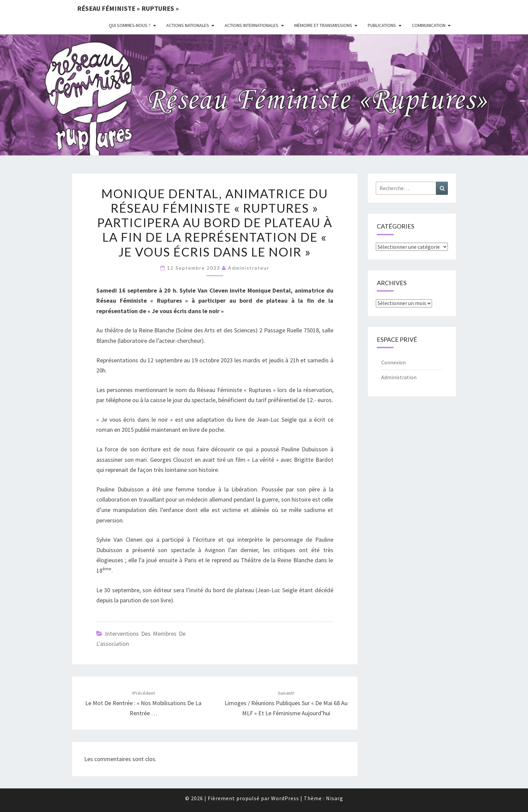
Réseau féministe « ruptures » (128, 8)
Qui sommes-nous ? (130, 25)
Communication (429, 25)
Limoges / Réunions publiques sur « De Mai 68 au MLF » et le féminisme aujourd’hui (286, 703)
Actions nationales (188, 25)
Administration (399, 377)
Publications (382, 25)
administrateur (249, 268)
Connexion (393, 362)
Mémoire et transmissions (323, 25)
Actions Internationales (252, 25)
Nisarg (335, 798)
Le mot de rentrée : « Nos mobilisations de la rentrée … (143, 703)
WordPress (285, 798)
